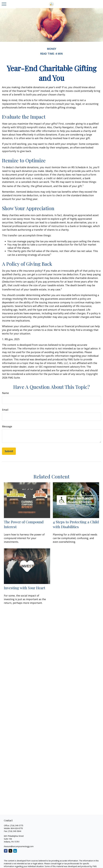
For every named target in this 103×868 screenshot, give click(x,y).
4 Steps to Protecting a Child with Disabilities (76, 524)
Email (5, 410)
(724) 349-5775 (17, 825)
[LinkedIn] (15, 851)
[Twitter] (10, 851)
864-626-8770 (17, 828)
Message (7, 426)
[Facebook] (6, 851)
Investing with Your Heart (25, 588)
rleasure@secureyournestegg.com (19, 846)
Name (5, 393)
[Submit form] (9, 451)
